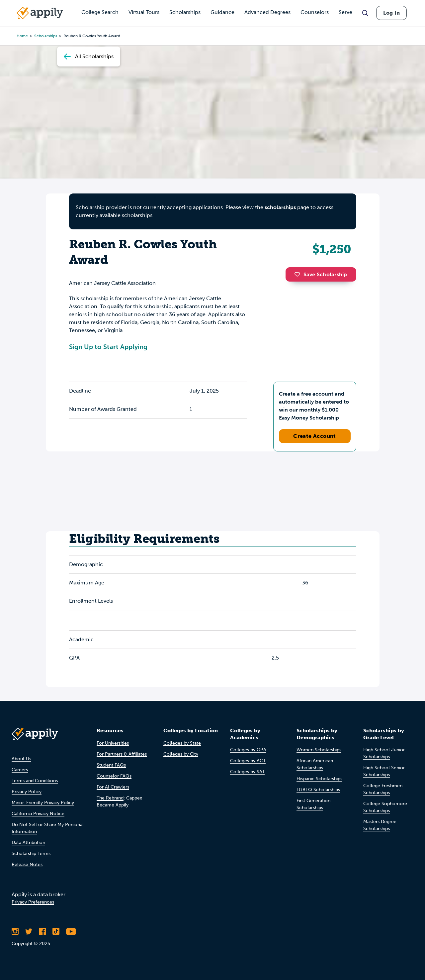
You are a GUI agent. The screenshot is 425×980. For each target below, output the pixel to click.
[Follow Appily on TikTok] (56, 931)
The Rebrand (110, 798)
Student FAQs (111, 765)
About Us (21, 759)
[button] (299, 274)
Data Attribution (28, 843)
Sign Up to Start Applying (108, 347)
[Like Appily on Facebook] (42, 931)
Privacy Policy (27, 792)
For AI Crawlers (113, 787)
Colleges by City (181, 754)
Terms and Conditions (35, 781)
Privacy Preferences (33, 902)
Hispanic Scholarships (319, 779)
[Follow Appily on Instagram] (15, 931)
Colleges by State (182, 743)
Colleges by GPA (248, 750)
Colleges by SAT (247, 772)
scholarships (280, 207)
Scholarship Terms (31, 854)
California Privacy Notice (38, 814)
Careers (20, 770)
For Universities (113, 743)
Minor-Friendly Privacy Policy (43, 803)
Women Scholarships (319, 750)
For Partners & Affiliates (122, 754)
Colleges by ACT (248, 761)
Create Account (315, 436)
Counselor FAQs (114, 776)
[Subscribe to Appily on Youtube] (71, 931)
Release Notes (27, 864)
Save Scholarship (321, 274)
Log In (391, 13)
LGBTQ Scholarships (318, 790)
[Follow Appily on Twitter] (29, 931)
